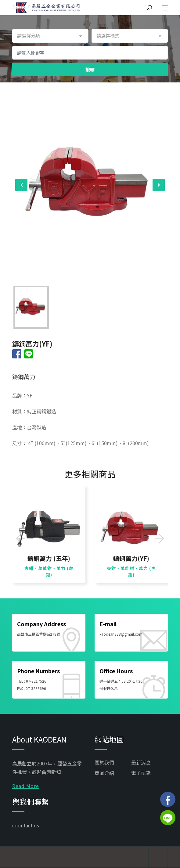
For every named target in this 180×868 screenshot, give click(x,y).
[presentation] (21, 185)
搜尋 (90, 69)
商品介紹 (104, 773)
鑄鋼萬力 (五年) (49, 558)
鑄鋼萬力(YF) (131, 558)
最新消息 (141, 762)
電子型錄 (141, 773)
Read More (26, 786)
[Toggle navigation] (165, 8)
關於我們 (104, 762)
